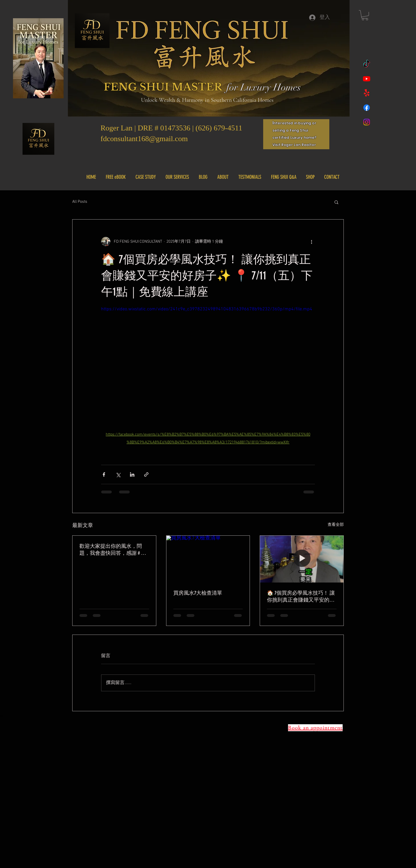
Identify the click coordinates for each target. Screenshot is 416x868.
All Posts (80, 202)
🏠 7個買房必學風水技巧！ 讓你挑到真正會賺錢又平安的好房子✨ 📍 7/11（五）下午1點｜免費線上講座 (301, 597)
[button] (365, 15)
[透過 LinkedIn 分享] (132, 474)
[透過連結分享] (146, 474)
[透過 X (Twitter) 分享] (118, 474)
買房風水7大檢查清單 (198, 593)
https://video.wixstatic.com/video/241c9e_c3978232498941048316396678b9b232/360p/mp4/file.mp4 (207, 309)
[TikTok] (367, 64)
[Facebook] (367, 108)
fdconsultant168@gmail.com (144, 139)
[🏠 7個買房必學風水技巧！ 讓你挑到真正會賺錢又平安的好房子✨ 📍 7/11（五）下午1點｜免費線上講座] (302, 559)
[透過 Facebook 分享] (104, 474)
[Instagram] (367, 122)
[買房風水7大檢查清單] (208, 559)
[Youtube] (367, 79)
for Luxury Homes (263, 87)
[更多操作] (311, 242)
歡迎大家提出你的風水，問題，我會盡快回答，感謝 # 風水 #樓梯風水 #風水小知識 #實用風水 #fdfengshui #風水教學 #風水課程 (114, 550)
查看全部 (336, 525)
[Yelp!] (367, 93)
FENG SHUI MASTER (163, 87)
